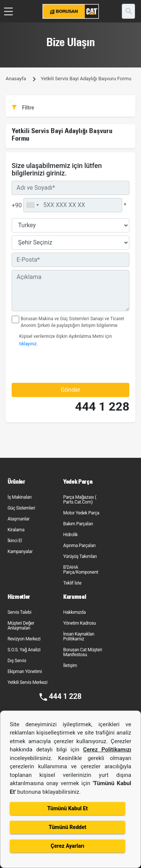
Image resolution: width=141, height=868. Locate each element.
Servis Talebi (19, 612)
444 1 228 (102, 407)
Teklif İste (72, 583)
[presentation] (56, 365)
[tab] (70, 108)
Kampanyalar (20, 552)
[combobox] (32, 205)
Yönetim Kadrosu (80, 623)
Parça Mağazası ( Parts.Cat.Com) (80, 500)
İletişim (70, 666)
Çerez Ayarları (67, 846)
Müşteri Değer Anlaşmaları (21, 626)
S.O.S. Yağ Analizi (24, 650)
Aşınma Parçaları (79, 546)
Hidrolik (70, 535)
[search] (128, 11)
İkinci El (15, 541)
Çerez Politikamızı (107, 750)
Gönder (71, 390)
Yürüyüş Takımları (80, 556)
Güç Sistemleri (21, 508)
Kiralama (16, 530)
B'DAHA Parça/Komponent (81, 570)
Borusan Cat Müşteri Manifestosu (83, 652)
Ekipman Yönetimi (25, 672)
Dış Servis (17, 661)
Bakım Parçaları (78, 524)
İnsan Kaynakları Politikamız (79, 636)
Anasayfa (16, 79)
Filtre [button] (23, 108)
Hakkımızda (74, 612)
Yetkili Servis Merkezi (27, 682)
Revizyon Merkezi (24, 639)
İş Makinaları (20, 497)
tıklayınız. (29, 344)
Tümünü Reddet (67, 827)
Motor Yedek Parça (81, 513)
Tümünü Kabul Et (67, 808)
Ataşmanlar (19, 519)
